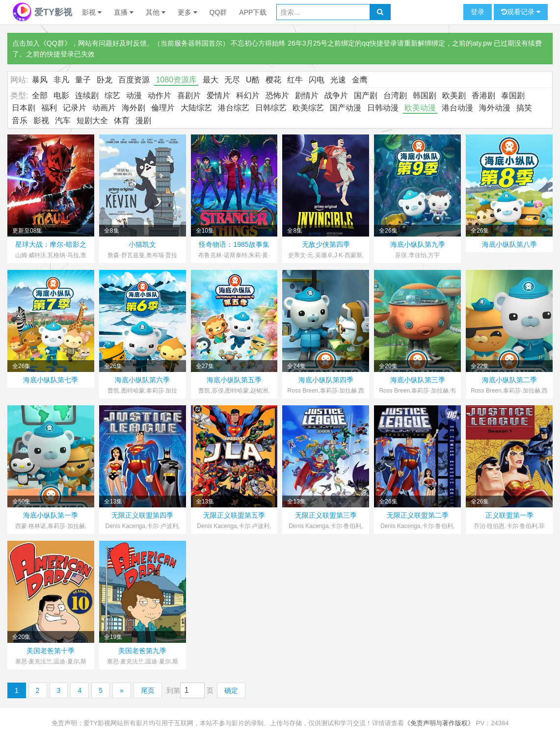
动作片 (160, 95)
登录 (478, 12)
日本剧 (24, 108)
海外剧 (133, 108)
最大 (211, 80)
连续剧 (87, 95)
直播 (124, 12)
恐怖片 (277, 95)
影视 (92, 12)
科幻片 (248, 95)
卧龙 (105, 80)
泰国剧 (513, 95)
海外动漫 (495, 108)
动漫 (134, 95)
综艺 (112, 95)
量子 (83, 80)
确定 (231, 690)
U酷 (253, 80)
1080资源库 (176, 80)
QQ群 (218, 12)
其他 (156, 12)
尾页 (148, 690)
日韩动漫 (383, 108)
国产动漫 (346, 108)
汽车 (63, 120)
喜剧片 (189, 95)
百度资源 (134, 80)
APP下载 (253, 12)
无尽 (232, 80)
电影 (61, 95)
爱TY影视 (42, 12)
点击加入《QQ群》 (42, 43)
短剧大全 (92, 120)
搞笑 (524, 108)
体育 (122, 120)
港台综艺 (234, 108)
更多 (187, 12)
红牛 (295, 80)
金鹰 (360, 80)
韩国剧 (425, 95)
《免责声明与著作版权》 (439, 723)
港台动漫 (457, 108)
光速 (338, 80)
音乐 (20, 120)
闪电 (317, 80)
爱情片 (218, 95)
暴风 (40, 80)
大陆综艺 (196, 108)
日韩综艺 (271, 108)
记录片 (75, 108)
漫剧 (143, 120)
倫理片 (163, 108)
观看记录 (521, 12)
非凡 (61, 80)
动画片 (104, 108)
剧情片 (307, 95)
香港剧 (483, 95)
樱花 (273, 80)
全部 (40, 95)
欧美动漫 (420, 108)
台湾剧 (395, 95)
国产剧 (366, 95)
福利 (49, 108)
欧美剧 (454, 95)
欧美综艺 (308, 108)
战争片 (336, 95)
